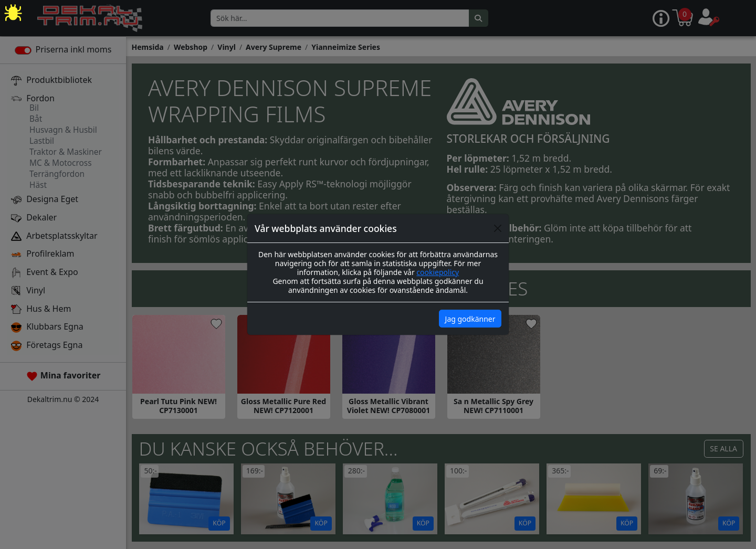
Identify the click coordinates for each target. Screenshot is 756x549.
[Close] (498, 228)
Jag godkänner (470, 319)
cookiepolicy (438, 272)
